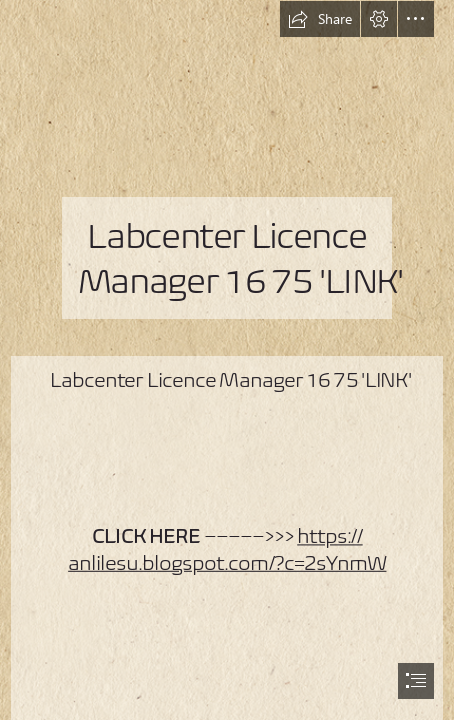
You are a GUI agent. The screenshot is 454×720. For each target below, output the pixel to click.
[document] (227, 360)
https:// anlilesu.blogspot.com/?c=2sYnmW (227, 549)
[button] (320, 19)
